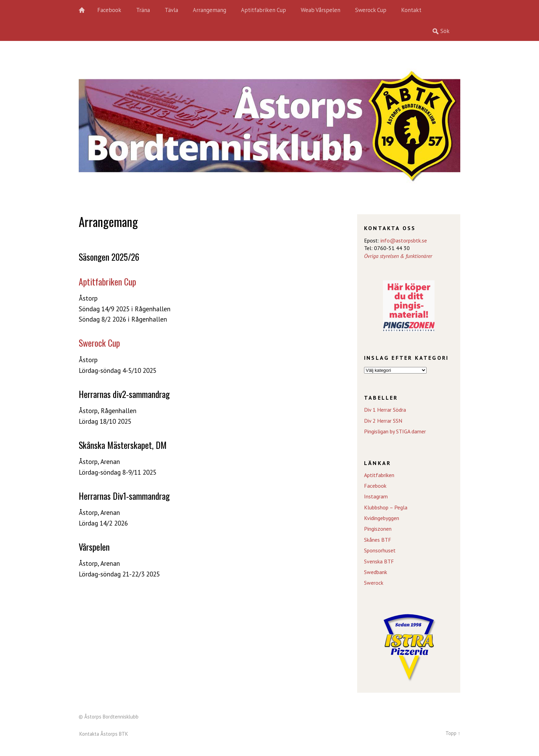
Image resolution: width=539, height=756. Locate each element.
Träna (143, 10)
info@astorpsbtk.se (404, 240)
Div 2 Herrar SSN (383, 421)
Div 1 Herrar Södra (385, 410)
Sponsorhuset (380, 550)
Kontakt (411, 10)
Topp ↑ (453, 733)
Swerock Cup (371, 10)
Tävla (171, 10)
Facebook (109, 10)
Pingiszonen (378, 529)
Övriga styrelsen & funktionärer (398, 256)
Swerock (374, 583)
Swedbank (376, 572)
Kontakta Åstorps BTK (104, 734)
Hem (86, 10)
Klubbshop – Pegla (386, 507)
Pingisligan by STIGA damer (395, 431)
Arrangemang (210, 10)
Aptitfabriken (379, 475)
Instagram (376, 496)
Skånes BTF (378, 540)
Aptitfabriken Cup (263, 10)
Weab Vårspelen (321, 10)
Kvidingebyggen (382, 518)
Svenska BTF (379, 561)
